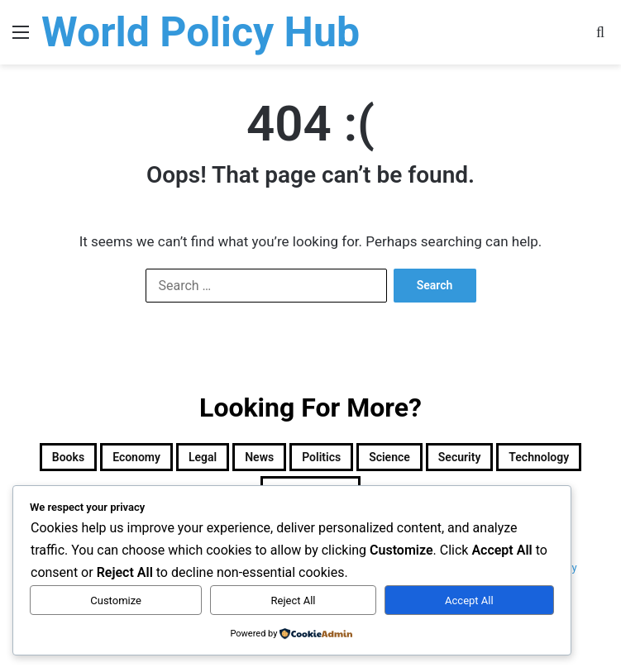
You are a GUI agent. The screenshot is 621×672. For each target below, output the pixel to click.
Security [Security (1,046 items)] (460, 457)
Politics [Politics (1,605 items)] (321, 457)
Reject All (294, 601)
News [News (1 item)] (259, 457)
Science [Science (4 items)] (389, 457)
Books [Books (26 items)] (68, 457)
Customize (116, 601)
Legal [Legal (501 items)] (203, 457)
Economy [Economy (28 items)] (136, 457)
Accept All (469, 601)
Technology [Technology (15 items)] (539, 457)
